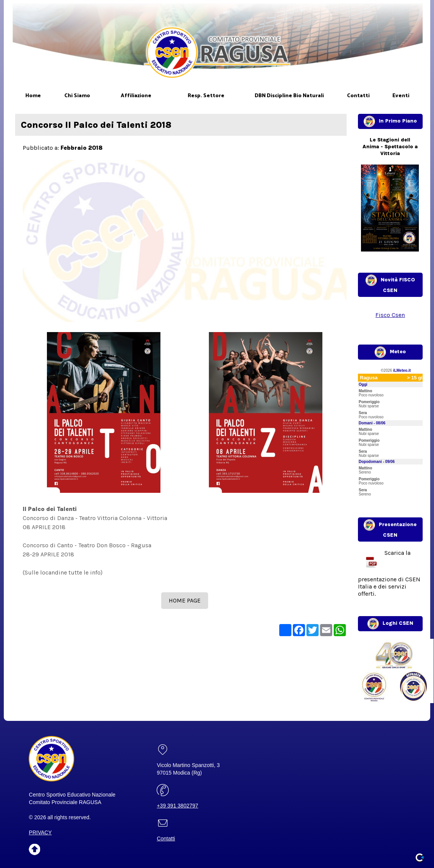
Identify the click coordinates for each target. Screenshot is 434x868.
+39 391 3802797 (177, 806)
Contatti (166, 838)
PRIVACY (40, 832)
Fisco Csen (390, 315)
